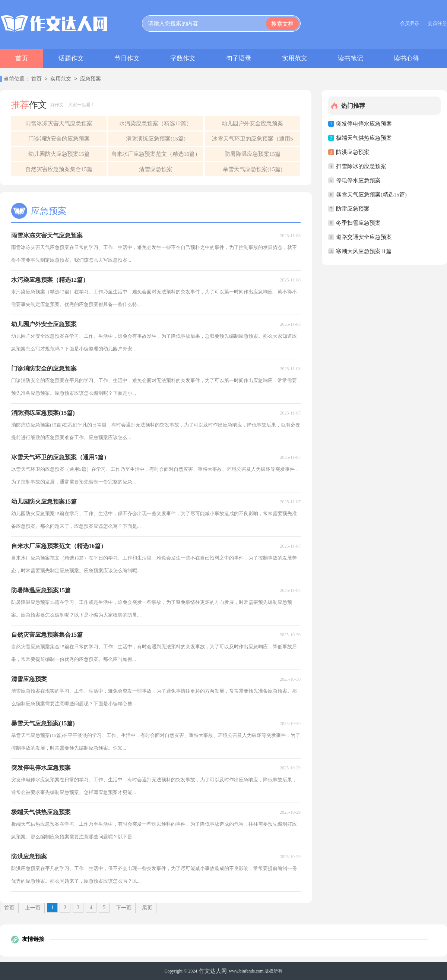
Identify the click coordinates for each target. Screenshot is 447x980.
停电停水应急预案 (358, 180)
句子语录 (239, 58)
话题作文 (71, 58)
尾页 (147, 908)
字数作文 (183, 58)
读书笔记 (351, 58)
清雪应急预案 (156, 169)
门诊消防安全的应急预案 (59, 139)
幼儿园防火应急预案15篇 (59, 154)
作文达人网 (213, 971)
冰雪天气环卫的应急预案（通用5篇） (253, 141)
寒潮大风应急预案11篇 (364, 251)
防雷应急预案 (353, 209)
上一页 (33, 908)
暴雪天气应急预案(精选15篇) (371, 195)
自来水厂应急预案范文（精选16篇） (156, 154)
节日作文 (127, 58)
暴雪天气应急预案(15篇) (253, 169)
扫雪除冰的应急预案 (361, 166)
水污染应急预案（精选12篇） (156, 123)
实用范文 (295, 58)
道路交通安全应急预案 (364, 237)
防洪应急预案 (353, 152)
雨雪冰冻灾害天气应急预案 (59, 123)
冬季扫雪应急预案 (358, 223)
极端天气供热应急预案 (364, 138)
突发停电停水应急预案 (364, 124)
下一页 (124, 908)
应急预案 (91, 79)
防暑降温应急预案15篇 (253, 154)
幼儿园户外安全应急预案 (252, 123)
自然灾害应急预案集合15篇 (59, 169)
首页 (22, 58)
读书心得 (406, 58)
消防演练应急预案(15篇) (156, 139)
